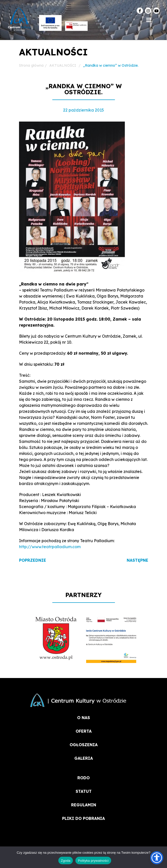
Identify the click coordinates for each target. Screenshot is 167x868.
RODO (83, 778)
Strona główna (31, 65)
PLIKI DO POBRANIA (83, 818)
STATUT (84, 791)
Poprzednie (33, 560)
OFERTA (84, 731)
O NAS (83, 718)
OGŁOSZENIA (84, 745)
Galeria (84, 758)
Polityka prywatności (93, 861)
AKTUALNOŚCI (63, 65)
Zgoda (66, 861)
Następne (137, 560)
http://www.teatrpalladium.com (50, 547)
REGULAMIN (84, 805)
